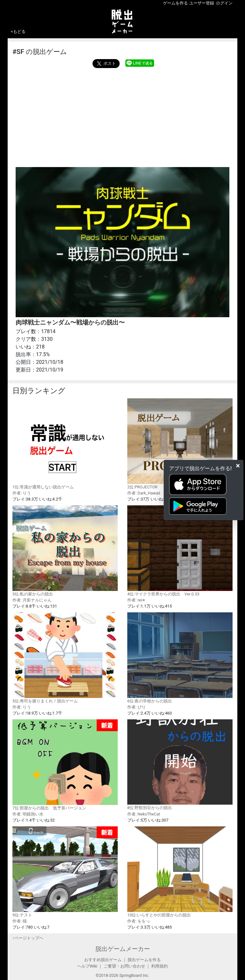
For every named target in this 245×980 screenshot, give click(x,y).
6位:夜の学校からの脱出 (180, 658)
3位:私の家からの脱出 (65, 551)
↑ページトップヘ (28, 938)
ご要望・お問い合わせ (124, 966)
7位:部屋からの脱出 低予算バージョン (65, 765)
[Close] (238, 466)
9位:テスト (65, 872)
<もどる (18, 31)
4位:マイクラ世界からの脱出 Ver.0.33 (180, 551)
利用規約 (160, 966)
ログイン (224, 3)
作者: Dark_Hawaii (144, 493)
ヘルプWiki (87, 966)
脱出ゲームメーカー (123, 949)
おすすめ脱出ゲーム (103, 960)
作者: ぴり (137, 707)
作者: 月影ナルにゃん (32, 600)
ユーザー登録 (202, 3)
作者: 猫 (20, 921)
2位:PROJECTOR (180, 444)
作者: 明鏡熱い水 (28, 814)
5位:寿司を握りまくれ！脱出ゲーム (65, 658)
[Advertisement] (122, 116)
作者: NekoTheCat (144, 814)
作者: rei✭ (136, 600)
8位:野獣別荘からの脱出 (180, 765)
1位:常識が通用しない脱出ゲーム (65, 444)
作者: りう (22, 493)
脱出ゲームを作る (144, 960)
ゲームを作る (175, 3)
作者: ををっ (139, 921)
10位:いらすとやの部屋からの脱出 (180, 872)
